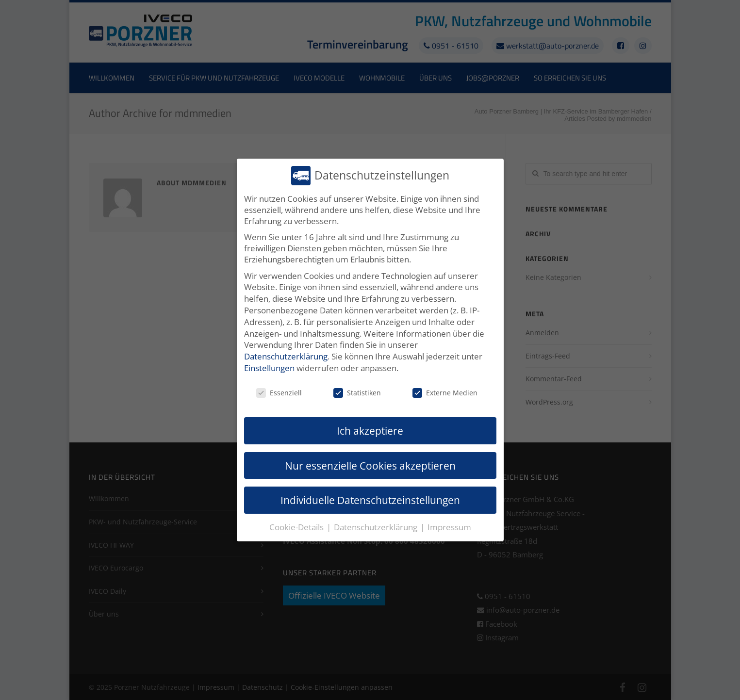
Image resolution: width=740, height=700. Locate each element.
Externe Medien (445, 393)
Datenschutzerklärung (286, 356)
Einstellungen (269, 368)
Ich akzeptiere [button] (370, 431)
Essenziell (279, 393)
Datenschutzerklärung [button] (377, 527)
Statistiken (357, 393)
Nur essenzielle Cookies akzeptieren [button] (370, 465)
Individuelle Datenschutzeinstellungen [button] (370, 500)
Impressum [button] (449, 527)
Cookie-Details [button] (297, 527)
